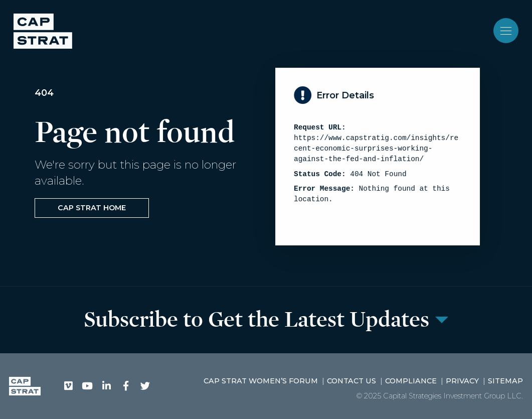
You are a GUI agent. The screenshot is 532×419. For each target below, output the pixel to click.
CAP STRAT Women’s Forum (261, 381)
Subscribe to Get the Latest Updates (256, 320)
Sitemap (505, 381)
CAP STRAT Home (92, 208)
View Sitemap (329, 220)
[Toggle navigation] (506, 31)
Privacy (462, 381)
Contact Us (351, 381)
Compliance (411, 381)
